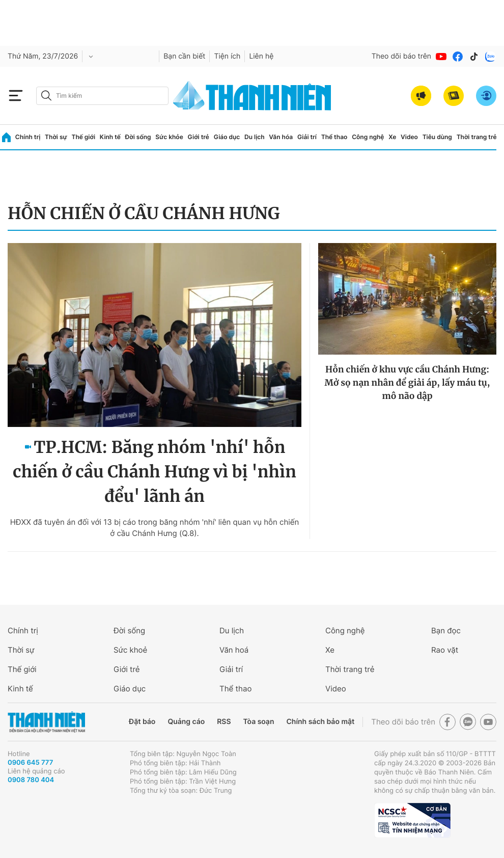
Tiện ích (227, 56)
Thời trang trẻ (477, 137)
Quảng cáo (186, 722)
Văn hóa (281, 137)
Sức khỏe (169, 137)
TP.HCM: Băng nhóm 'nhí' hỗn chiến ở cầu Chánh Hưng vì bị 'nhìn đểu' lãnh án (155, 472)
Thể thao (334, 137)
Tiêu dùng (437, 137)
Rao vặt (445, 650)
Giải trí (307, 137)
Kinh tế (110, 137)
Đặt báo (142, 722)
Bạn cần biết (184, 56)
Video (409, 137)
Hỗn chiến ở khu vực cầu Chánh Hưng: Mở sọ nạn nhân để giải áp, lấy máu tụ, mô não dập (408, 383)
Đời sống (138, 137)
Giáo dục (227, 137)
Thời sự (56, 137)
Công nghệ (368, 137)
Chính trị (28, 137)
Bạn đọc (446, 631)
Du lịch (255, 137)
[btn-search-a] (46, 96)
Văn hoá (234, 650)
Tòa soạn (259, 722)
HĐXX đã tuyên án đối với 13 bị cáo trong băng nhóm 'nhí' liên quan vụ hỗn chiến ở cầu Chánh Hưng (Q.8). (155, 528)
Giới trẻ (199, 137)
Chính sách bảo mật (320, 722)
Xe (392, 137)
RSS (224, 722)
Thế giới (83, 137)
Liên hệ (261, 56)
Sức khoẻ (130, 650)
